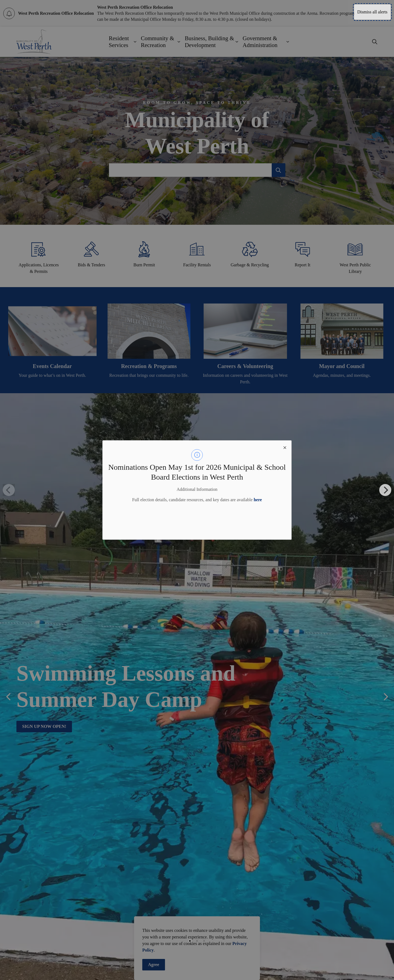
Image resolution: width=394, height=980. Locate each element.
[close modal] (285, 447)
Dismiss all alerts (372, 12)
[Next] (385, 490)
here (258, 500)
